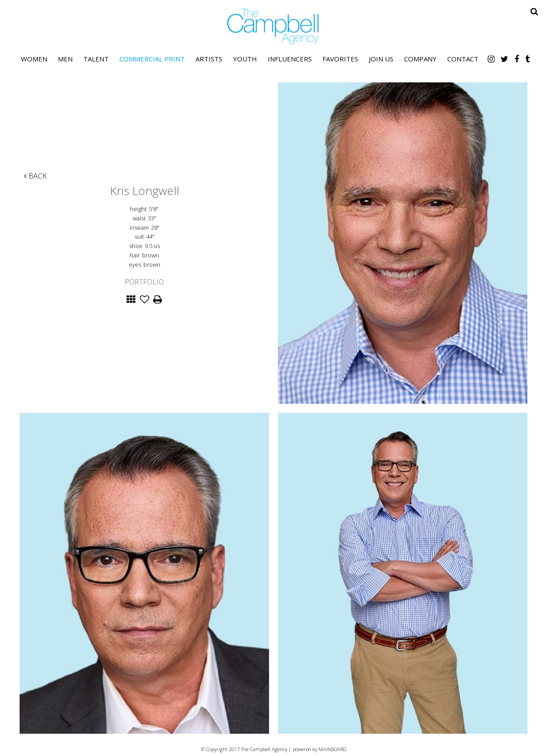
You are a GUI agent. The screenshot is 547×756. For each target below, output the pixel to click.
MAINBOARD (332, 749)
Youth (245, 59)
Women (34, 59)
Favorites (340, 59)
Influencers (290, 59)
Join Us (381, 59)
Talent (96, 59)
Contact (463, 59)
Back (35, 176)
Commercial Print (152, 59)
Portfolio (144, 282)
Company (420, 59)
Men (65, 59)
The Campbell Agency (273, 26)
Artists (209, 59)
